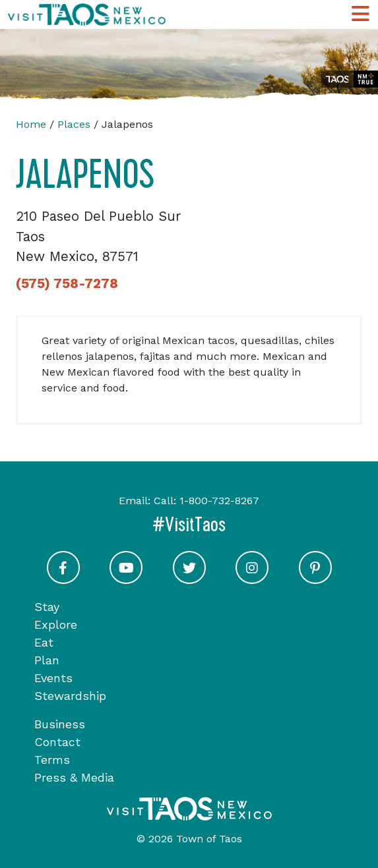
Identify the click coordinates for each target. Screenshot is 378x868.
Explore (56, 624)
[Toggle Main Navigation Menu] (361, 14)
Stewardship (70, 696)
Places (74, 124)
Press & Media (74, 777)
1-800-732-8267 (219, 501)
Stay (47, 607)
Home (31, 124)
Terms (52, 760)
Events (53, 678)
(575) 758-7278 (67, 283)
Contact (57, 742)
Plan (47, 660)
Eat (44, 642)
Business (60, 724)
